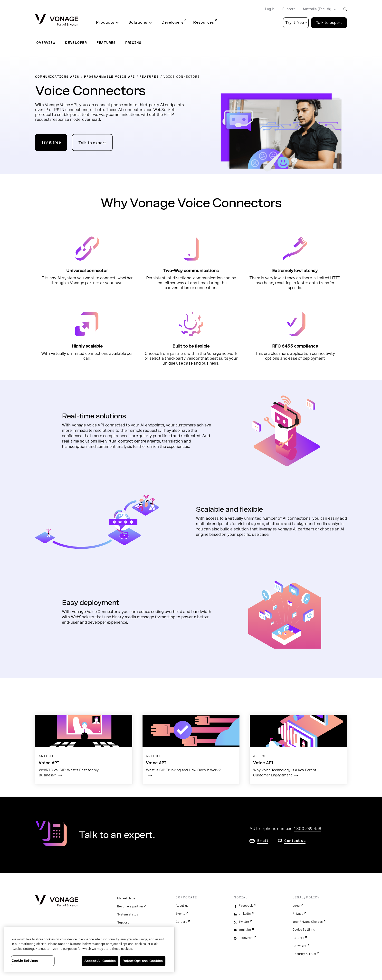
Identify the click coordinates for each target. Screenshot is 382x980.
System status (128, 914)
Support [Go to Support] (289, 9)
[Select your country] (318, 9)
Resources (204, 22)
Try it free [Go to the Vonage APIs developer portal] (51, 142)
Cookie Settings (304, 930)
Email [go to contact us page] (263, 841)
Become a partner (130, 906)
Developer (76, 43)
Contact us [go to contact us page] (295, 841)
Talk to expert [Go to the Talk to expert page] (329, 23)
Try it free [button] (295, 23)
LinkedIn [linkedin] (245, 914)
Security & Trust (304, 954)
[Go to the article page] (84, 749)
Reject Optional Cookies (143, 961)
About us (182, 906)
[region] (89, 950)
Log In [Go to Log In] (270, 9)
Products (105, 22)
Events (181, 914)
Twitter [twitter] (244, 922)
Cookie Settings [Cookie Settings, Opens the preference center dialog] (25, 961)
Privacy (298, 914)
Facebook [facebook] (246, 906)
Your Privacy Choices (308, 922)
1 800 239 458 (308, 829)
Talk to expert (92, 143)
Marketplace (126, 898)
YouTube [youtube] (245, 930)
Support (123, 923)
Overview (46, 43)
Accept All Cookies (100, 961)
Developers (173, 22)
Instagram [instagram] (246, 938)
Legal (296, 906)
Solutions (138, 22)
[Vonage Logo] (57, 20)
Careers (181, 922)
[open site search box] (345, 9)
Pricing (133, 43)
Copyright (300, 946)
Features (106, 43)
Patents (298, 938)
